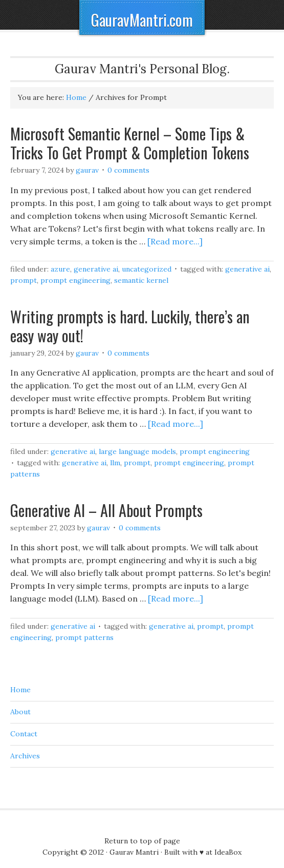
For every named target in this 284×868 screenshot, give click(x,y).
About (20, 712)
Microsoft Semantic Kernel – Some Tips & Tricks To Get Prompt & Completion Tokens (130, 143)
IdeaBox (228, 852)
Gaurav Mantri (134, 852)
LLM (115, 463)
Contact (24, 734)
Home (20, 690)
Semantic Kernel (141, 280)
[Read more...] (175, 241)
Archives (25, 756)
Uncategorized (147, 269)
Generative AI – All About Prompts (106, 510)
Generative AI (96, 269)
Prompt (24, 280)
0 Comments (128, 170)
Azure (60, 269)
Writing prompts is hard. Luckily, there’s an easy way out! (130, 326)
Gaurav (87, 170)
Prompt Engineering (75, 280)
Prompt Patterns (84, 637)
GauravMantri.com (142, 20)
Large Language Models (137, 451)
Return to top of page (142, 841)
